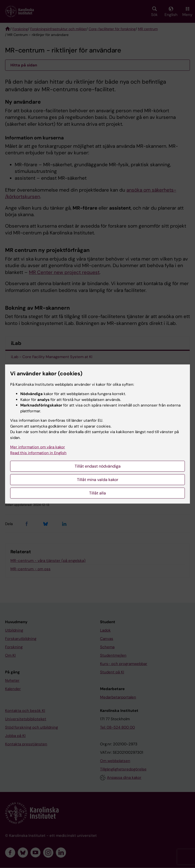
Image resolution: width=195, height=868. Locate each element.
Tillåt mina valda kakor (98, 480)
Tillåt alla (97, 493)
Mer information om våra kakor (38, 447)
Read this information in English (38, 453)
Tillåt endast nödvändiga (98, 466)
